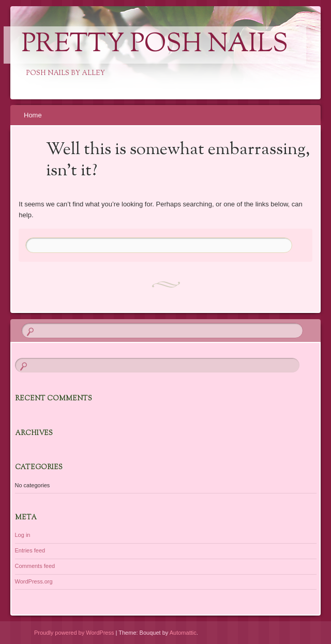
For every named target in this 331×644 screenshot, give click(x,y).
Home (33, 115)
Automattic (183, 633)
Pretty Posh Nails (155, 45)
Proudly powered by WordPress (74, 633)
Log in (23, 535)
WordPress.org (34, 581)
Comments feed (35, 566)
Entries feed (30, 550)
